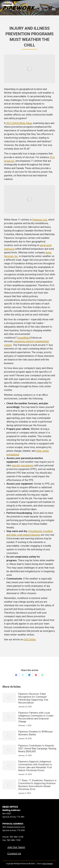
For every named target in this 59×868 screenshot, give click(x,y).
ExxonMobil (24, 338)
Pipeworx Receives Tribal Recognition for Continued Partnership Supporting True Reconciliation (33, 698)
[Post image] (9, 698)
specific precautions (23, 465)
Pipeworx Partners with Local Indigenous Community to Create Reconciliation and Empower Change (36, 717)
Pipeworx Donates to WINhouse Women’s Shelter (35, 733)
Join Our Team (16, 847)
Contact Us (14, 854)
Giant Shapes (48, 864)
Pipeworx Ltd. (40, 220)
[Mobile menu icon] (54, 9)
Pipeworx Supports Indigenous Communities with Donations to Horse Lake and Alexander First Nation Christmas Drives (35, 766)
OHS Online (30, 639)
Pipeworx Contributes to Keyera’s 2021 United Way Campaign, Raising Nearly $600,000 (37, 749)
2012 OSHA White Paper (19, 123)
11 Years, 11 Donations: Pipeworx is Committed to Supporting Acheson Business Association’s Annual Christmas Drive (37, 785)
